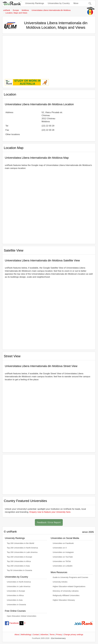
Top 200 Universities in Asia (18, 566)
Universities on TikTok (62, 561)
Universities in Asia (15, 600)
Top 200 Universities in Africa (19, 561)
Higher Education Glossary (64, 600)
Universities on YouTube (63, 557)
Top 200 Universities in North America (22, 548)
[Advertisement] (49, 56)
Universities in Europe (16, 591)
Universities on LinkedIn (63, 566)
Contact (36, 635)
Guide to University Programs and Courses (70, 577)
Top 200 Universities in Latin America (22, 552)
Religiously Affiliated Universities (66, 595)
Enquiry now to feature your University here (50, 512)
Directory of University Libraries (66, 591)
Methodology (26, 635)
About (17, 635)
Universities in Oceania (16, 605)
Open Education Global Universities (22, 616)
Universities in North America (19, 582)
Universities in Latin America (19, 586)
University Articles (60, 582)
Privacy (59, 635)
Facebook (12, 623)
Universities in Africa (15, 595)
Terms (52, 635)
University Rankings (35, 3)
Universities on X (60, 548)
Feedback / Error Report (49, 522)
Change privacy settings (73, 635)
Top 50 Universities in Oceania (20, 570)
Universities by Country (59, 3)
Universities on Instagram (63, 552)
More (76, 3)
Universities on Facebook (63, 543)
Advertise (44, 635)
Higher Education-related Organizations (69, 586)
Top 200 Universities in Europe (20, 557)
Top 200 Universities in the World (21, 543)
